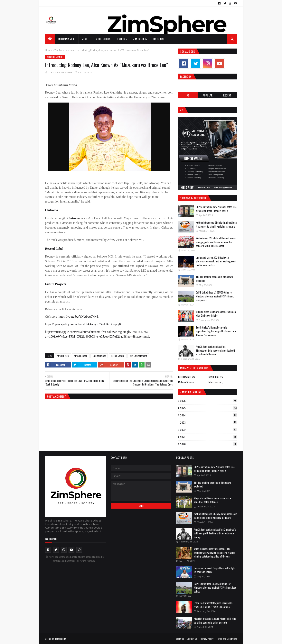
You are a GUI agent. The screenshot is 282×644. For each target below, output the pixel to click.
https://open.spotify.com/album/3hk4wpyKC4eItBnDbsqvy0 (83, 324)
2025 (209, 408)
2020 (209, 444)
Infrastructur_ (216, 382)
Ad (188, 95)
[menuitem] (50, 39)
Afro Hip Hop (63, 356)
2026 (209, 401)
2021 (209, 437)
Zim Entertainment (64, 50)
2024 (209, 415)
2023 (209, 422)
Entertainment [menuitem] (67, 39)
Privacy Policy (207, 639)
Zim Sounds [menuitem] (140, 39)
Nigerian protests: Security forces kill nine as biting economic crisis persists (215, 621)
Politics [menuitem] (122, 39)
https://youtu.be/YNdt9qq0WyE (79, 317)
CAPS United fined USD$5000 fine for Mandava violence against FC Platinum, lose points (215, 296)
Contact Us (192, 639)
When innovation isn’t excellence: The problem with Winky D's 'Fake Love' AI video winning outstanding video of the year (215, 553)
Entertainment (99, 356)
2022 (209, 430)
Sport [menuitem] (85, 39)
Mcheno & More (186, 382)
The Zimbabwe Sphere (60, 72)
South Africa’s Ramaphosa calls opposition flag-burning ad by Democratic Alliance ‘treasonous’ (216, 331)
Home (48, 50)
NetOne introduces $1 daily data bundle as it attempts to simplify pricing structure (216, 224)
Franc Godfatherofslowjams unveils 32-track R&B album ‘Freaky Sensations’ (213, 605)
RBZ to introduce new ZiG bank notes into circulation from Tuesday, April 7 (216, 209)
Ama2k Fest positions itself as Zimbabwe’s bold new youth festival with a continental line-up (216, 350)
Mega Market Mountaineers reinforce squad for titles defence (212, 500)
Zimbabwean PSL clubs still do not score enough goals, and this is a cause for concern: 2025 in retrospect (216, 242)
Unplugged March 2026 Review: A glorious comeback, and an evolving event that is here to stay (216, 261)
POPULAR (208, 95)
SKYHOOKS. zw (216, 377)
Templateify (60, 639)
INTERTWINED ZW (187, 377)
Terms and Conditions (227, 639)
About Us (180, 639)
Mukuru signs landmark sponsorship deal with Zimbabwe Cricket (216, 314)
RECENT (227, 95)
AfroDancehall (81, 356)
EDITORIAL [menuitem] (159, 39)
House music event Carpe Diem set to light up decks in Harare (215, 570)
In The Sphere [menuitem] (103, 39)
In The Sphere (118, 356)
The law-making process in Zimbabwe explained (214, 279)
